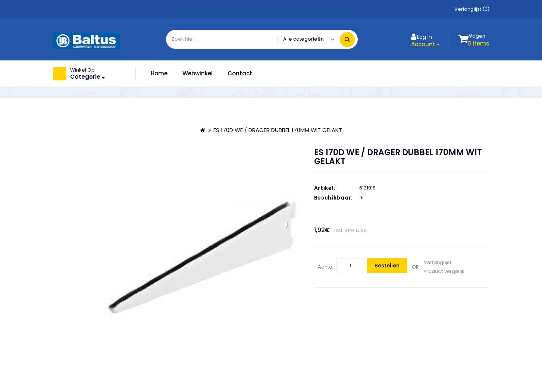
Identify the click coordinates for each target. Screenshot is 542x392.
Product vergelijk (444, 271)
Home (159, 73)
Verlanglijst (438, 262)
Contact (240, 73)
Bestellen (387, 266)
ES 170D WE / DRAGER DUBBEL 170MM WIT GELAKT (278, 130)
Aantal (326, 267)
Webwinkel (198, 73)
